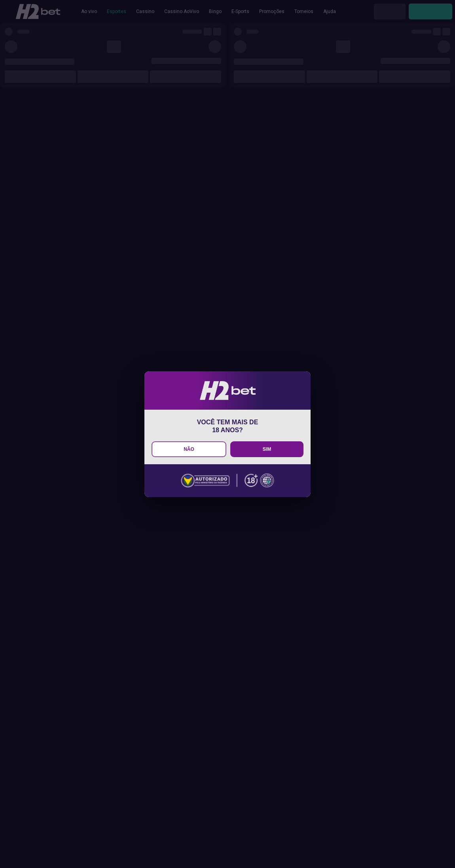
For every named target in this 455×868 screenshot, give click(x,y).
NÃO (189, 449)
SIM (267, 449)
